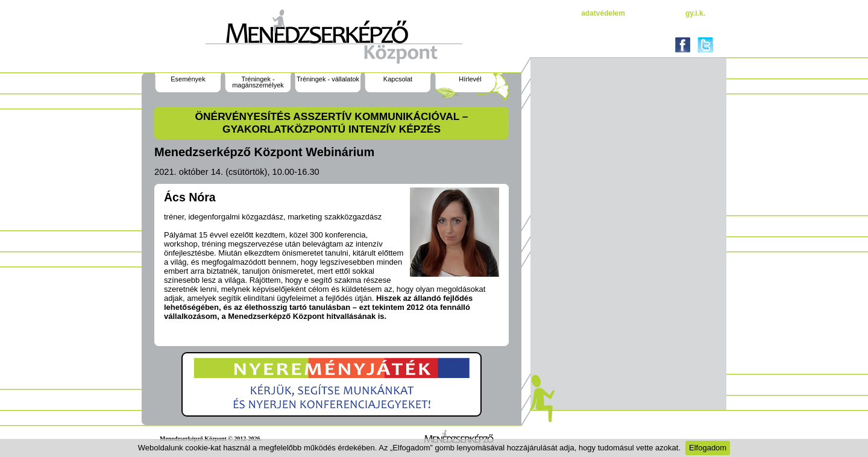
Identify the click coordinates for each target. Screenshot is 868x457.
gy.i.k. (695, 13)
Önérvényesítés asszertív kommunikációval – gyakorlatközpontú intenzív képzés (332, 123)
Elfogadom (708, 448)
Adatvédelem (603, 13)
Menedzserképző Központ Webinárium (264, 152)
